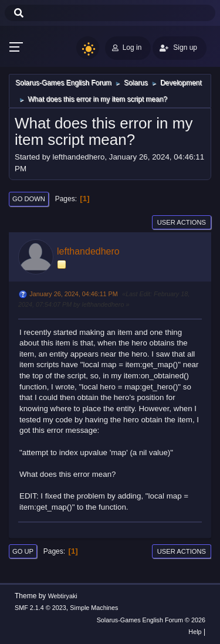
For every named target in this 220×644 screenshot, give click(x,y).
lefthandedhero (88, 251)
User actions (182, 222)
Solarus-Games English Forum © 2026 (151, 620)
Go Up (23, 551)
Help (195, 632)
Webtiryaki (63, 596)
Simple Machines (94, 608)
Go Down (29, 199)
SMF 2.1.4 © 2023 (40, 608)
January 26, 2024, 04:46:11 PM (73, 294)
